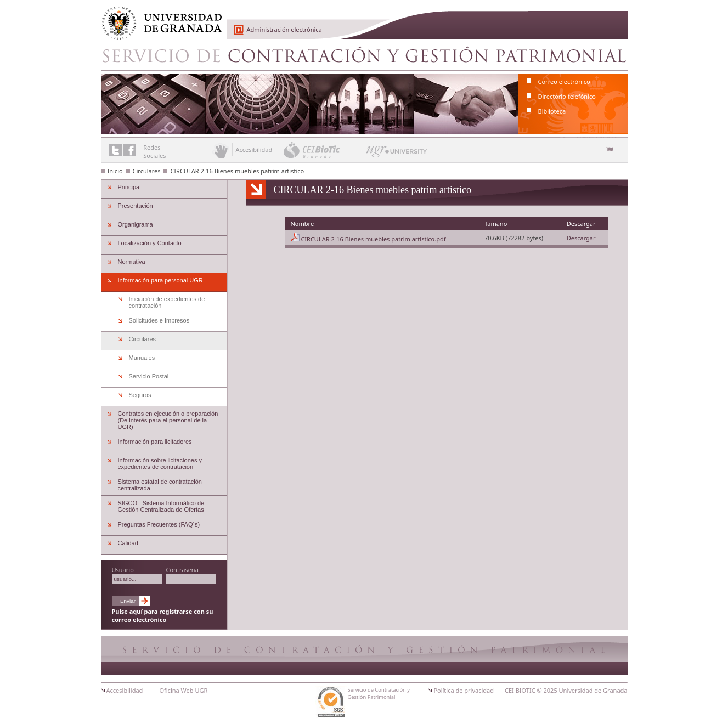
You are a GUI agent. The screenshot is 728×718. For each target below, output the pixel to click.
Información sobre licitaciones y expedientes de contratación (160, 463)
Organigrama (136, 224)
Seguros (140, 395)
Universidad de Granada (158, 17)
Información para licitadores (155, 442)
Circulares (147, 171)
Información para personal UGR (160, 280)
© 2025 (547, 690)
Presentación (136, 206)
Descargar (581, 238)
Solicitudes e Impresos (159, 320)
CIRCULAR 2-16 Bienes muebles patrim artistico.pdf (373, 239)
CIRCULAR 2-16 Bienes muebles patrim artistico (237, 171)
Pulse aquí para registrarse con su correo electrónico (163, 615)
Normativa (132, 262)
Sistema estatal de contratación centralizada (160, 485)
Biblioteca (552, 111)
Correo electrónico (564, 81)
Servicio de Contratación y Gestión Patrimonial (364, 56)
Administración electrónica (284, 29)
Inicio (115, 171)
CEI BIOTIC (520, 690)
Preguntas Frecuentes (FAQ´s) (159, 524)
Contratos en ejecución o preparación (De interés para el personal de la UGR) (168, 420)
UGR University (397, 154)
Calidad (128, 543)
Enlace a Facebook (129, 150)
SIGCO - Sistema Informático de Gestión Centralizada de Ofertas (161, 506)
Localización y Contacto (150, 243)
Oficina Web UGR (183, 690)
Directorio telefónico (567, 96)
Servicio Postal (149, 376)
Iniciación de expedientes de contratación (167, 302)
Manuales (142, 358)
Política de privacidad (464, 690)
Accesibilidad (125, 690)
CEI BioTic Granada (324, 150)
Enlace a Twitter (115, 150)
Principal (129, 187)
